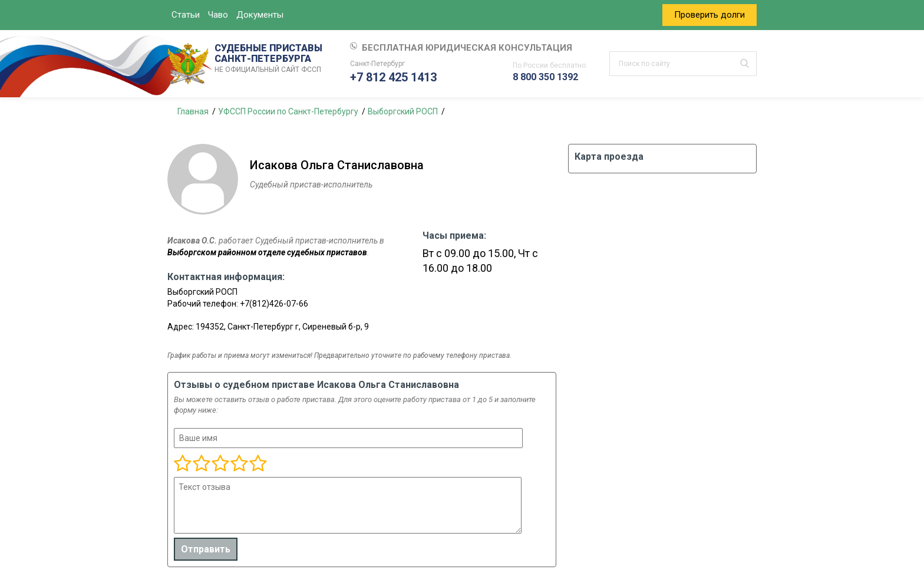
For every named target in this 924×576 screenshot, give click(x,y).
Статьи (186, 15)
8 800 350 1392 (545, 77)
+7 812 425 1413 (393, 77)
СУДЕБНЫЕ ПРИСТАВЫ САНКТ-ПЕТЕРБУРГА (270, 59)
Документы (260, 15)
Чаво (218, 15)
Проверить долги (709, 15)
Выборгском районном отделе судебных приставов (267, 252)
